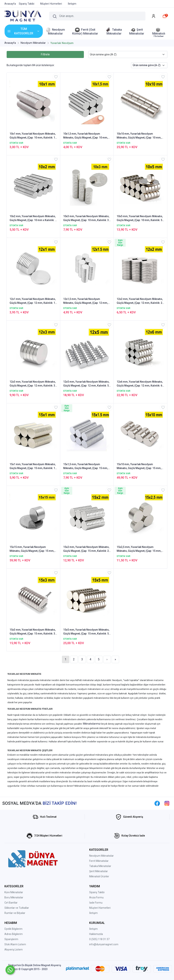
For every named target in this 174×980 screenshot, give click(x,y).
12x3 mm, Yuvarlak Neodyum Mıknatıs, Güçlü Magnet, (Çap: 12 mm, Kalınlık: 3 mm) (33, 384)
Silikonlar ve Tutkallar (17, 908)
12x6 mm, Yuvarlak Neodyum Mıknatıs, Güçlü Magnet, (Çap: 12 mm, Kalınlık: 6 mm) (140, 384)
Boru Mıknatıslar (14, 897)
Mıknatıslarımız (92, 724)
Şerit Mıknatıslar (99, 871)
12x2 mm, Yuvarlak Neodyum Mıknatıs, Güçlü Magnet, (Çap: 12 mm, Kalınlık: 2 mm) (140, 301)
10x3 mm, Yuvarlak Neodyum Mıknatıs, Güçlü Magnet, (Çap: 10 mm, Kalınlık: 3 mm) (86, 218)
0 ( (91, 939)
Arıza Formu (96, 897)
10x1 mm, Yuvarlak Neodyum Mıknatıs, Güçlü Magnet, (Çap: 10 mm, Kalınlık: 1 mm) (33, 136)
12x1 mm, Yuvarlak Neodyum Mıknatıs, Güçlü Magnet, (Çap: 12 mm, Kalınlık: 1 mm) (33, 301)
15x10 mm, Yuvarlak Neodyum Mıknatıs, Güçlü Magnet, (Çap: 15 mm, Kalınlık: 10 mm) (139, 466)
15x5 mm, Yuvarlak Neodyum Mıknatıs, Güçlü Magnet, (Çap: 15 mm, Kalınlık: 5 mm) (86, 632)
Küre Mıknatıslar (14, 892)
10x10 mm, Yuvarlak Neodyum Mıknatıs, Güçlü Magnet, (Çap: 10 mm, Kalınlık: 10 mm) (139, 136)
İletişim (93, 913)
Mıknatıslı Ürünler (99, 876)
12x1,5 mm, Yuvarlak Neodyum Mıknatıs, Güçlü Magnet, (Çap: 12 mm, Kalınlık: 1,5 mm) (86, 301)
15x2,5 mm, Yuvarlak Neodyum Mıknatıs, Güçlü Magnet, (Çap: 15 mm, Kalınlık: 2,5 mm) (139, 549)
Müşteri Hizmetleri (100, 908)
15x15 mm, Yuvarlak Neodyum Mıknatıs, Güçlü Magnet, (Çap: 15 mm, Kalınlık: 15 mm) (32, 549)
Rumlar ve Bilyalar (15, 913)
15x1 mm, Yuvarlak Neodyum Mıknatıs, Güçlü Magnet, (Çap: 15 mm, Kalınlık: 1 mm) (33, 466)
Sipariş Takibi (97, 892)
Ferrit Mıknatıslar (99, 861)
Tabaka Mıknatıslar (100, 866)
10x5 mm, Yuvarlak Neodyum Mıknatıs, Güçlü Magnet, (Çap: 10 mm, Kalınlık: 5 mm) (140, 218)
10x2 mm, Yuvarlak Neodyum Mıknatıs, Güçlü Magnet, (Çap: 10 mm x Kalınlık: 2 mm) (33, 218)
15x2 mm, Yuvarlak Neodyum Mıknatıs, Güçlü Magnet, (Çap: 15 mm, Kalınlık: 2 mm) (86, 549)
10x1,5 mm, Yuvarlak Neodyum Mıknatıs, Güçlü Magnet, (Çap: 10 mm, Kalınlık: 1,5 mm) (86, 136)
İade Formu (96, 903)
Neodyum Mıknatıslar (101, 856)
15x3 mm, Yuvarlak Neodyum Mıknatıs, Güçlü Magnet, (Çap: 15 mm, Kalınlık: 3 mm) (33, 632)
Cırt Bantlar (11, 903)
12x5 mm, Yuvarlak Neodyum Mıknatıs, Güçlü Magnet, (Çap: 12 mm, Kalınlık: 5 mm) (86, 384)
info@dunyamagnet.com (104, 944)
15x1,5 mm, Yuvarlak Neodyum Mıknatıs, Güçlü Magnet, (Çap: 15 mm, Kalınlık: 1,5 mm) (86, 466)
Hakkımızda (96, 934)
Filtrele (45, 54)
